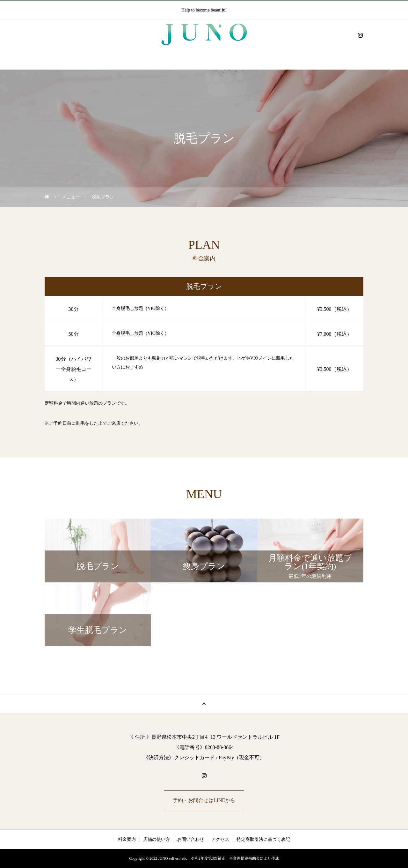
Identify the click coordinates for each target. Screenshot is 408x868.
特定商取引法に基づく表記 (263, 839)
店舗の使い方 (157, 839)
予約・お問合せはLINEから (204, 800)
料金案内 (127, 839)
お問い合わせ (191, 839)
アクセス (220, 839)
